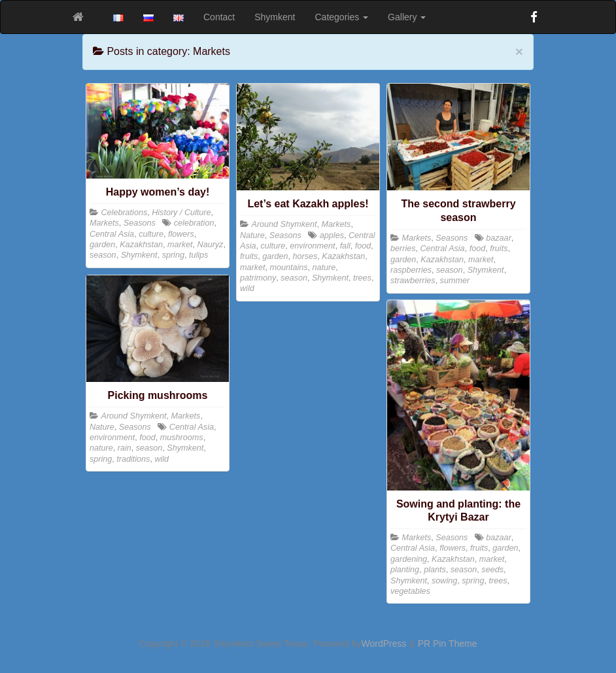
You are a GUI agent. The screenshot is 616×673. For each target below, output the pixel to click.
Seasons (140, 223)
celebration (194, 223)
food (363, 246)
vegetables (410, 591)
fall (345, 246)
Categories (342, 17)
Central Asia (112, 234)
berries (403, 249)
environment (312, 246)
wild (247, 288)
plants (435, 570)
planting (405, 570)
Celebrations (125, 213)
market (180, 245)
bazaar (499, 238)
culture (151, 234)
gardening (409, 559)
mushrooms (182, 438)
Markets (104, 223)
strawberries (413, 281)
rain (125, 448)
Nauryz (211, 245)
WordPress (384, 644)
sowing (444, 581)
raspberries (411, 270)
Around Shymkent (284, 224)
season (103, 255)
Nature (252, 235)
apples (332, 235)
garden (102, 245)
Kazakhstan (141, 245)
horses (305, 256)
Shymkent (275, 17)
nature (324, 267)
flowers (181, 234)
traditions (133, 459)
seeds (492, 570)
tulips (198, 255)
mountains (289, 267)
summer (455, 281)
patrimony (258, 278)
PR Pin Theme (448, 644)
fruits (249, 256)
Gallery (407, 17)
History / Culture (181, 213)
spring (173, 255)
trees (362, 278)
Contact (219, 17)
